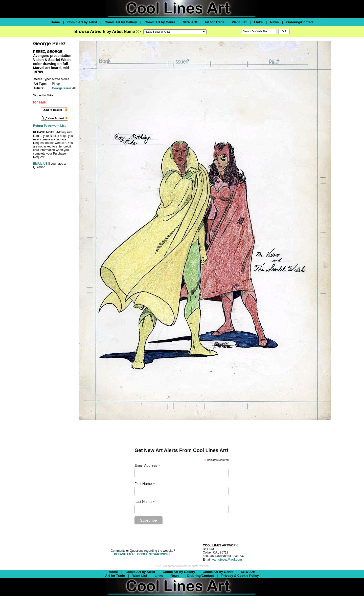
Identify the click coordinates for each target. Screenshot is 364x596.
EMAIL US (40, 164)
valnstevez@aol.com (227, 560)
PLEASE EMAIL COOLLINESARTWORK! (143, 554)
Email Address (147, 466)
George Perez (62, 88)
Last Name (145, 502)
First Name (145, 484)
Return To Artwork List (49, 126)
